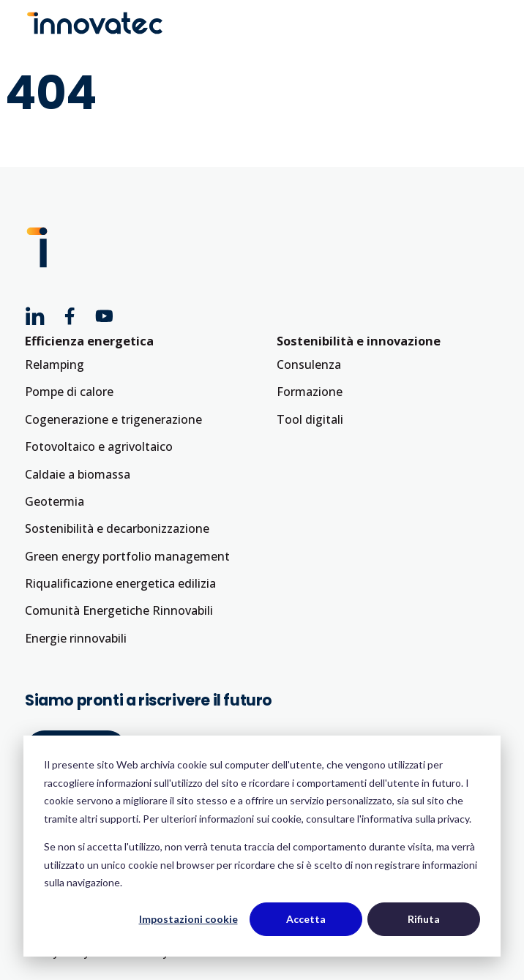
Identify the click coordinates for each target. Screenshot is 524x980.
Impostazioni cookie (188, 919)
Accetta (306, 919)
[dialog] (262, 846)
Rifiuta (424, 919)
